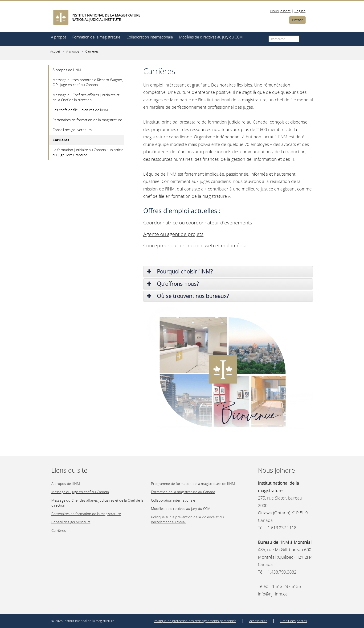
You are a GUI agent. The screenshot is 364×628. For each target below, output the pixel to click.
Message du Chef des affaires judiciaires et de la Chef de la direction (86, 97)
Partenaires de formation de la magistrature (87, 120)
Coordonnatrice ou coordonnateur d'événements (198, 223)
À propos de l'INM (67, 70)
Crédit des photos (294, 621)
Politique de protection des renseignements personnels (195, 621)
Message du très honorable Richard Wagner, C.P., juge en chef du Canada (88, 82)
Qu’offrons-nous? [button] (173, 284)
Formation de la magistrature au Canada (183, 492)
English (300, 11)
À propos (59, 37)
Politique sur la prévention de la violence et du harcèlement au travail (187, 519)
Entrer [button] (297, 20)
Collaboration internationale (150, 37)
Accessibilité (258, 621)
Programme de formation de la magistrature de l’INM (193, 483)
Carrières (92, 51)
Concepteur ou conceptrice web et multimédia (195, 245)
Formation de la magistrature (96, 37)
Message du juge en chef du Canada (80, 492)
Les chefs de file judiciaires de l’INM (80, 110)
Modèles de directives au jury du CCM (211, 37)
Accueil (55, 51)
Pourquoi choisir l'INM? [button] (180, 271)
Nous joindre (280, 11)
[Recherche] (284, 39)
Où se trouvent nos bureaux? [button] (188, 296)
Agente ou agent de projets (173, 234)
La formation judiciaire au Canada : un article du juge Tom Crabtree (88, 152)
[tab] (228, 272)
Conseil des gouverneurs (72, 130)
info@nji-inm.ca (273, 594)
